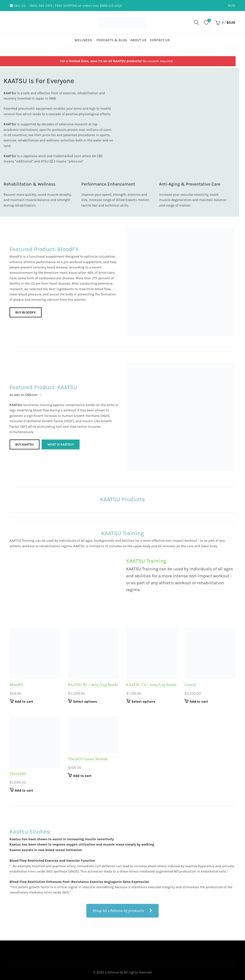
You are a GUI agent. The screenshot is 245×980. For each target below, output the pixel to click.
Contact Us (160, 40)
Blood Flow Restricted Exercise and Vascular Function (52, 861)
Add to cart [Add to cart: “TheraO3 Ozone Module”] (82, 776)
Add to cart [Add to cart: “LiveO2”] (199, 702)
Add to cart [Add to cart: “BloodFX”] (24, 702)
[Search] (196, 22)
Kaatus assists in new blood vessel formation (46, 850)
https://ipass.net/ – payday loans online (40, 855)
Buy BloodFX (26, 313)
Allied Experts (127, 200)
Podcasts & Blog (112, 40)
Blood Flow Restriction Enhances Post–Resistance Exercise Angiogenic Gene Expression (79, 882)
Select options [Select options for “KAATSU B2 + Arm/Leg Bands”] (85, 702)
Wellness (83, 40)
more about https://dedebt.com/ (35, 817)
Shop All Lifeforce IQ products (122, 911)
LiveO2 (190, 685)
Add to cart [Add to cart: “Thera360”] (24, 790)
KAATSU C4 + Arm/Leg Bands (151, 685)
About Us (138, 40)
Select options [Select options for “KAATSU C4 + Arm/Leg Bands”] (143, 702)
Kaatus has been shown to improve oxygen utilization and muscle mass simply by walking (82, 844)
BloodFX (17, 685)
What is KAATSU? (62, 445)
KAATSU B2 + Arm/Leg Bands (93, 685)
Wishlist (209, 21)
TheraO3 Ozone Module (88, 759)
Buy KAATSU (25, 445)
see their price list (42, 135)
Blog (232, 6)
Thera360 (18, 774)
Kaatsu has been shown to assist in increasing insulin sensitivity (62, 839)
